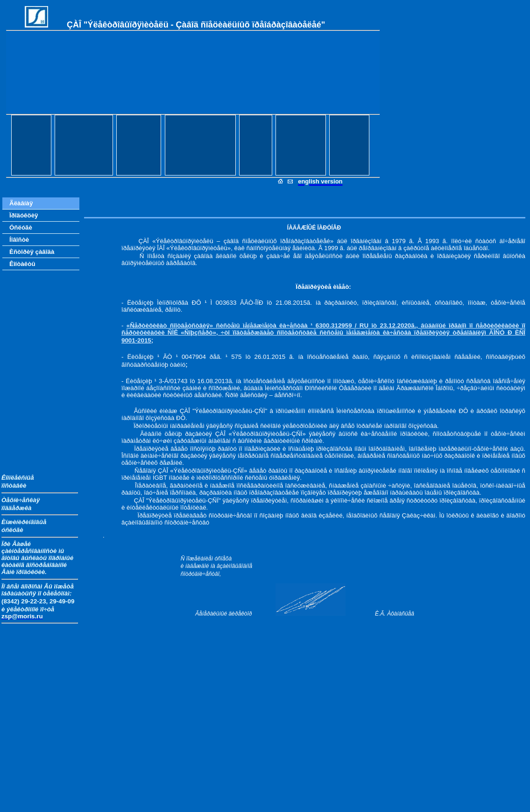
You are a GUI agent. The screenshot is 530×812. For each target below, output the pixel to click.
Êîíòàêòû (22, 264)
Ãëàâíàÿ (21, 203)
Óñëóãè (21, 227)
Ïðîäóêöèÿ (24, 215)
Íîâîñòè (19, 240)
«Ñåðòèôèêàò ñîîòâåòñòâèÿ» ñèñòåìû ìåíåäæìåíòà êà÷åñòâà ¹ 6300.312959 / (243, 325)
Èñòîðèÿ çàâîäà (32, 252)
